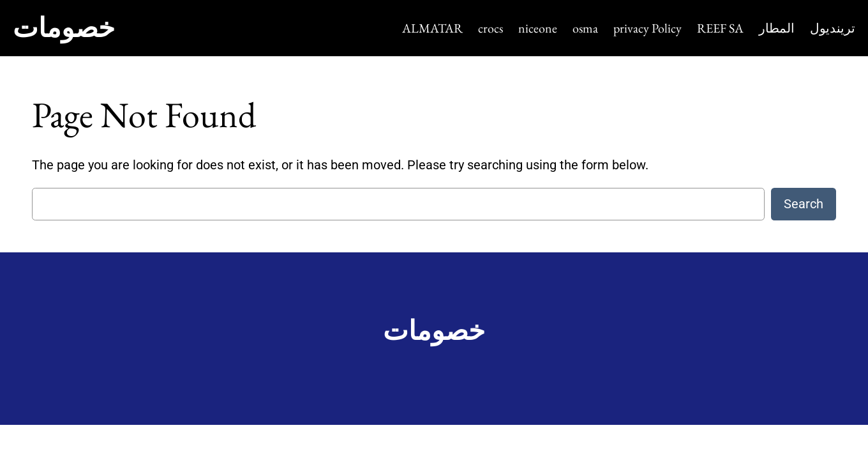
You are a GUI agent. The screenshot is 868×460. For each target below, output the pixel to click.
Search (804, 204)
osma (585, 28)
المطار (777, 28)
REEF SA (720, 28)
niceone (538, 28)
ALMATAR (432, 28)
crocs (490, 28)
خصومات (64, 28)
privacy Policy (647, 28)
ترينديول (833, 28)
